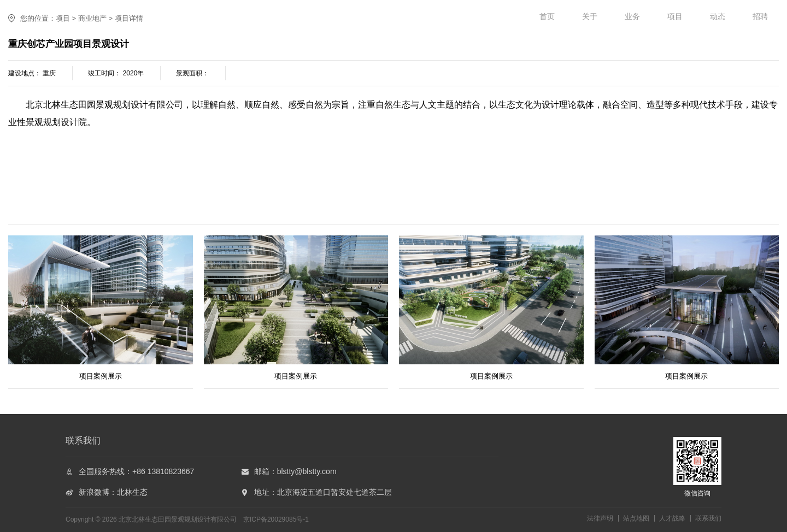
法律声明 (600, 518)
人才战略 (672, 518)
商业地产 (92, 18)
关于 (590, 16)
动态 (718, 16)
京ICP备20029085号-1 (276, 519)
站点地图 (636, 518)
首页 (547, 16)
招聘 (760, 16)
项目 (675, 16)
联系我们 (708, 518)
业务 (632, 16)
